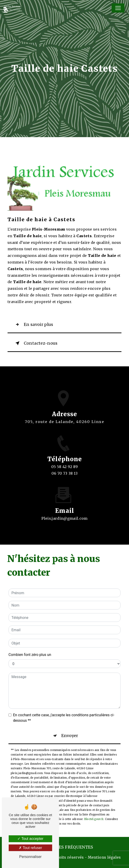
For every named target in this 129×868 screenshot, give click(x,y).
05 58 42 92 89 (65, 471)
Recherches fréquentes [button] (64, 847)
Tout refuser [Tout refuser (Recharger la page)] (30, 848)
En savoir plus (33, 325)
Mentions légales (104, 857)
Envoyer (70, 736)
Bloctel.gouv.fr (94, 819)
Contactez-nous (35, 343)
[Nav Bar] (118, 8)
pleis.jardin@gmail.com (64, 514)
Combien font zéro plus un (30, 655)
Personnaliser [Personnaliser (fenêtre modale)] (30, 857)
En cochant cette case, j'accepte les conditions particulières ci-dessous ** (64, 718)
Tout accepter (30, 839)
